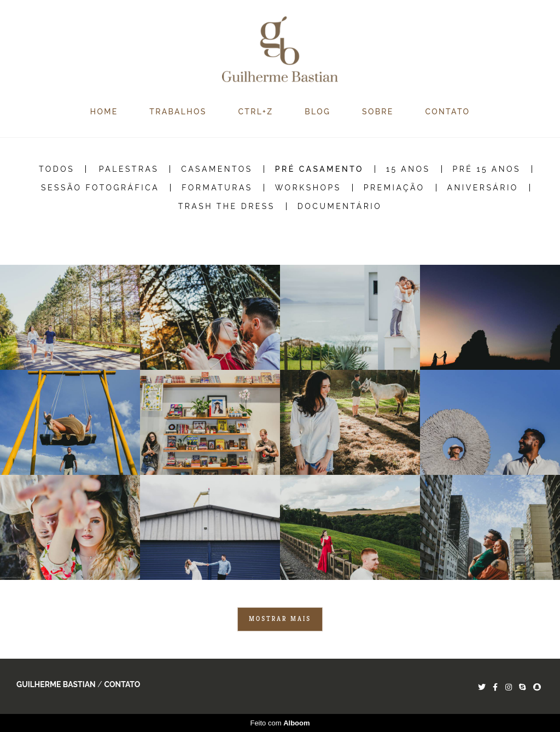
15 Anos (408, 169)
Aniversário (483, 188)
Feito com (280, 723)
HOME (104, 112)
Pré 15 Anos (487, 169)
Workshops (308, 188)
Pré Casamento (319, 169)
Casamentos (217, 169)
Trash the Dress (227, 206)
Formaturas (217, 188)
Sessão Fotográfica (100, 188)
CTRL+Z (255, 112)
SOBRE (378, 112)
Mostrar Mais (280, 619)
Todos (57, 169)
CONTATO (448, 112)
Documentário (340, 206)
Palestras (129, 169)
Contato (122, 684)
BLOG (317, 112)
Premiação (394, 188)
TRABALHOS (178, 112)
